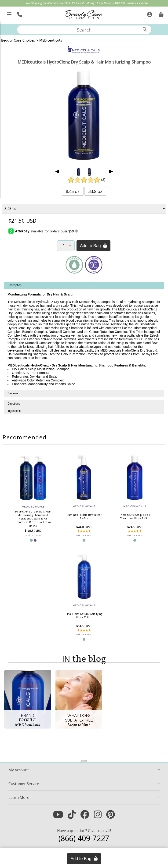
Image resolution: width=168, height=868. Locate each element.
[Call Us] (19, 14)
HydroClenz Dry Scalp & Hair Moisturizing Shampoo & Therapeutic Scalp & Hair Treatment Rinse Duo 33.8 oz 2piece (33, 518)
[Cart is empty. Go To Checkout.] (161, 14)
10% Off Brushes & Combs (131, 3)
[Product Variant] (84, 209)
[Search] (145, 29)
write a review (33, 535)
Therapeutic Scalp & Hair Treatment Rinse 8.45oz (135, 516)
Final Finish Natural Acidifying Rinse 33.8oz (84, 615)
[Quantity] (66, 246)
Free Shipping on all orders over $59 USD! (51, 3)
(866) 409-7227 (84, 838)
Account (19, 770)
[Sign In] (149, 14)
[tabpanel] (84, 336)
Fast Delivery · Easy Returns (96, 3)
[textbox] (84, 30)
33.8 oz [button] (95, 191)
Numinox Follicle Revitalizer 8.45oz (84, 516)
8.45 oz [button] (73, 191)
